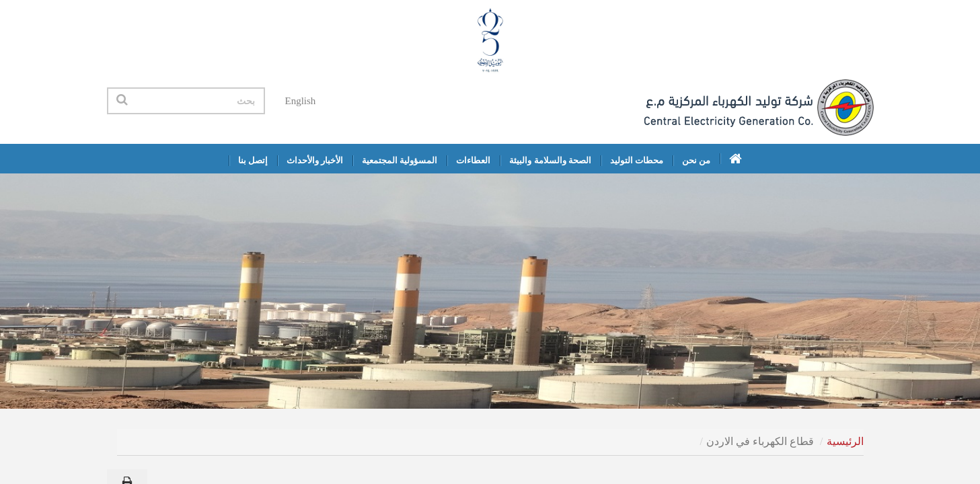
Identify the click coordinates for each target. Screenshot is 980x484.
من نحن (696, 160)
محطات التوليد (637, 160)
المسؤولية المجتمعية (400, 160)
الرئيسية (845, 441)
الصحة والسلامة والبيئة (550, 160)
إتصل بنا (253, 160)
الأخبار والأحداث (315, 160)
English (301, 101)
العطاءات (473, 160)
